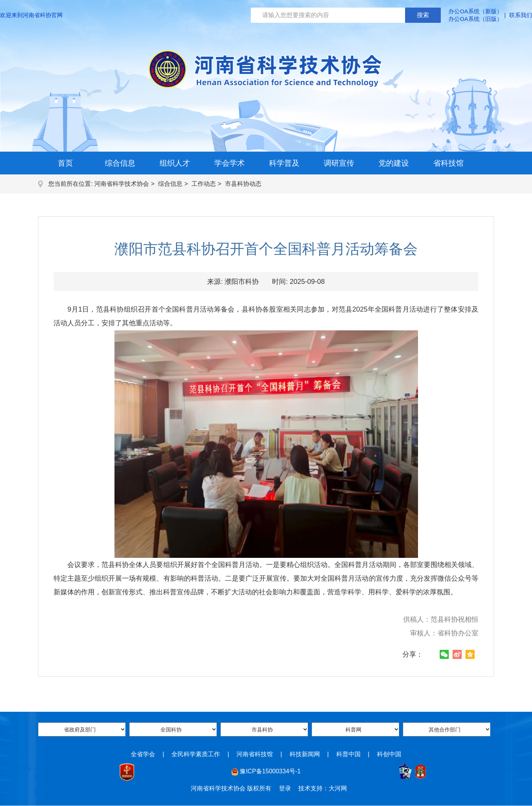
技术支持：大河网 (323, 788)
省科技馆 (448, 163)
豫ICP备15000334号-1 (270, 771)
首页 (65, 163)
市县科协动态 (243, 184)
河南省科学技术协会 (122, 184)
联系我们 (521, 15)
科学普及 (284, 163)
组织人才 (175, 163)
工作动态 (204, 184)
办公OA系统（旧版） (475, 19)
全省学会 (143, 754)
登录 (285, 788)
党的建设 (394, 163)
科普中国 (348, 754)
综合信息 (120, 163)
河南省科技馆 (255, 754)
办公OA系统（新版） (475, 11)
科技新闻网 (305, 754)
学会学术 (230, 163)
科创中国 (389, 754)
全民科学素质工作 (196, 754)
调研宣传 (339, 163)
